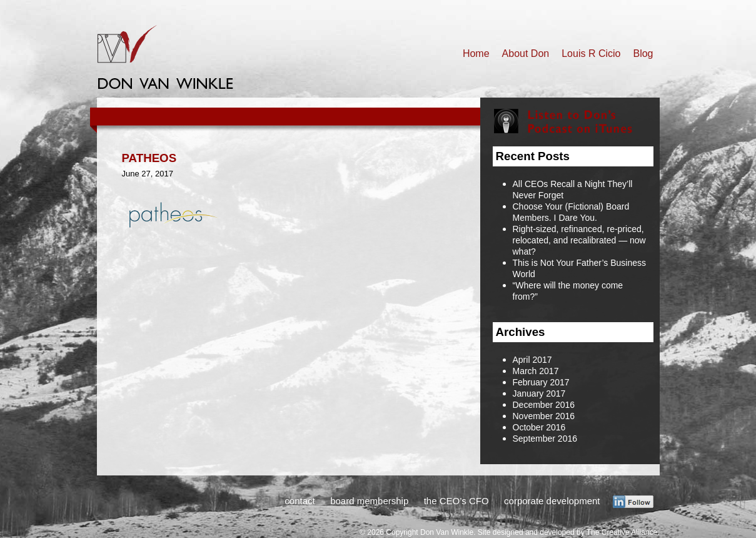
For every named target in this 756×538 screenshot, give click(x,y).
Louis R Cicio (591, 53)
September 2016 (545, 439)
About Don (526, 53)
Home (476, 53)
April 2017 (532, 360)
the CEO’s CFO (456, 501)
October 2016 (539, 427)
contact (300, 501)
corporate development (552, 501)
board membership (369, 501)
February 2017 (541, 382)
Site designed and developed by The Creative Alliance (567, 532)
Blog (643, 53)
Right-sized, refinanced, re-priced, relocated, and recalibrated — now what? (579, 240)
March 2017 (536, 371)
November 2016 (544, 416)
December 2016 (544, 405)
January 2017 (539, 393)
